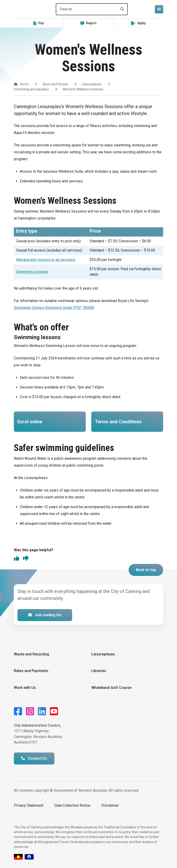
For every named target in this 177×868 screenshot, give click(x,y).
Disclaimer (110, 805)
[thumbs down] (26, 559)
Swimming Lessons (32, 272)
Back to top (146, 570)
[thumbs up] (17, 559)
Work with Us (25, 688)
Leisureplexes (92, 84)
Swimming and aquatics (31, 89)
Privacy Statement (29, 805)
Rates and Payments (31, 671)
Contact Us (34, 758)
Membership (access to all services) (46, 260)
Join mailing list (45, 615)
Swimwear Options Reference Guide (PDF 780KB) (54, 308)
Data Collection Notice (72, 805)
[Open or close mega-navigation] (159, 9)
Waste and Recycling (31, 654)
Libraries (99, 671)
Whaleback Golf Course (111, 688)
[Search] (92, 9)
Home (24, 84)
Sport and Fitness (55, 84)
